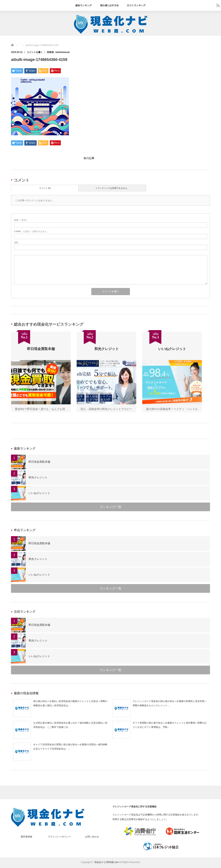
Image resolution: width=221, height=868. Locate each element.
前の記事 (89, 159)
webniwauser (63, 52)
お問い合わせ (92, 838)
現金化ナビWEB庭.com (106, 863)
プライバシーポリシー (59, 838)
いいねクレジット (39, 494)
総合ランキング (84, 5)
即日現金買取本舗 (39, 463)
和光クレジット (38, 478)
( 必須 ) (21, 221)
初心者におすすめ (109, 5)
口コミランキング (136, 5)
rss (218, 5)
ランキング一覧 (111, 508)
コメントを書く (35, 52)
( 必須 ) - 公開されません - (31, 232)
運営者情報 (26, 838)
